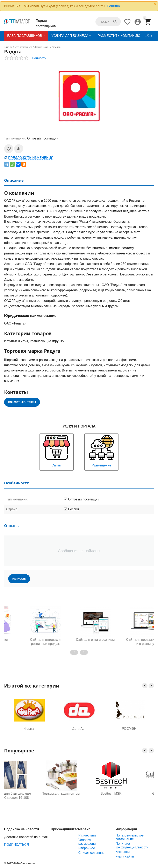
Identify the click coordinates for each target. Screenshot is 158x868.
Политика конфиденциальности (132, 845)
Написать (39, 58)
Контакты (123, 852)
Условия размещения (88, 842)
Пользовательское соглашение (130, 837)
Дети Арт (79, 729)
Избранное (87, 848)
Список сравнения (92, 853)
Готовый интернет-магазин (29, 642)
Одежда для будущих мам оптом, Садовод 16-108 (29, 795)
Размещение (101, 450)
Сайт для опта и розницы (129, 640)
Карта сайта (125, 856)
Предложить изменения (31, 158)
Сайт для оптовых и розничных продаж (79, 642)
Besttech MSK (129, 794)
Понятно (113, 6)
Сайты (57, 450)
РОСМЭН (129, 729)
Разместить (87, 835)
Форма (29, 729)
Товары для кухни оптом (79, 794)
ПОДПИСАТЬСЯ (17, 845)
